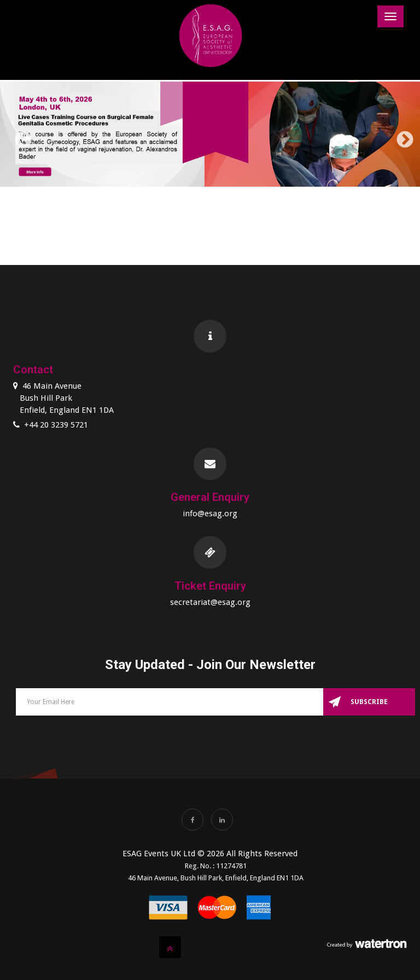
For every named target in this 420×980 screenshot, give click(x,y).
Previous (19, 136)
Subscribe (369, 702)
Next (401, 136)
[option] (210, 136)
